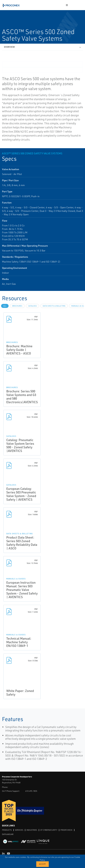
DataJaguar (8, 834)
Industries (32, 830)
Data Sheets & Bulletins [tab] (54, 306)
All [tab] (5, 306)
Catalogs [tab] (32, 306)
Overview (9, 47)
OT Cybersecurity (49, 830)
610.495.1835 (31, 791)
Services (19, 830)
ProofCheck (66, 830)
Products (7, 830)
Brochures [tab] (17, 306)
